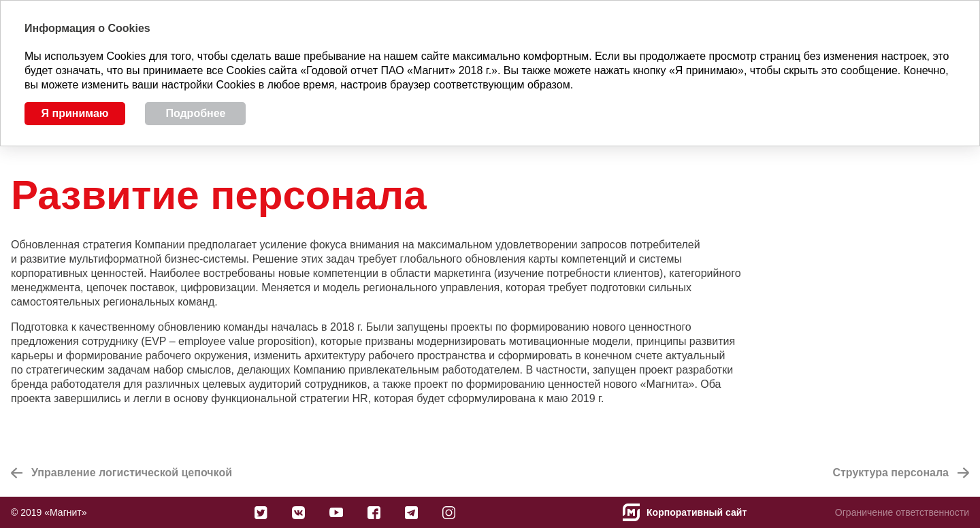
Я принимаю (75, 113)
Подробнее (195, 113)
